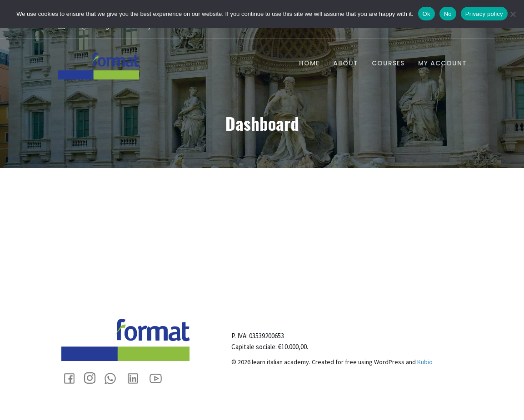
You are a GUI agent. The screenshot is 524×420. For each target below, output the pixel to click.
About (346, 63)
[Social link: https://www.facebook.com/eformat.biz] (73, 378)
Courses (388, 63)
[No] (513, 14)
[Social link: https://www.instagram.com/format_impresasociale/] (93, 378)
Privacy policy (484, 14)
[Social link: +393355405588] (114, 378)
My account (442, 63)
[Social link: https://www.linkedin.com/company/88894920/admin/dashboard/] (136, 378)
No (448, 14)
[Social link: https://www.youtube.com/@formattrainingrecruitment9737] (159, 378)
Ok (427, 14)
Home (309, 63)
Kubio (425, 362)
